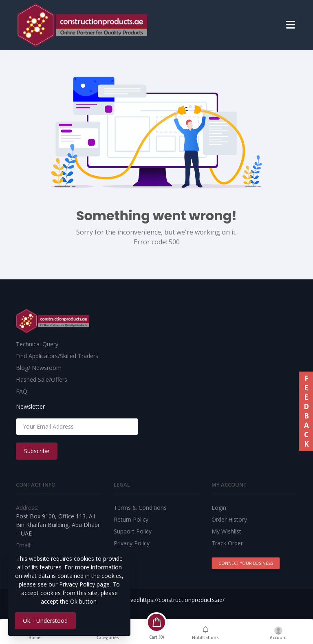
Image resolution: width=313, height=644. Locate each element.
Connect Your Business (246, 563)
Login (219, 508)
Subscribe (37, 451)
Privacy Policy (132, 543)
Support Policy (133, 531)
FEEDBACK (306, 411)
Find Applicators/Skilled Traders (57, 356)
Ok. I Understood (45, 621)
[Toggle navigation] (291, 25)
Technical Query (37, 344)
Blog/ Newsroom (39, 368)
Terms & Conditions (140, 508)
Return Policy (131, 519)
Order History (229, 519)
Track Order (227, 543)
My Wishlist (226, 531)
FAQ (22, 391)
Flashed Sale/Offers (42, 380)
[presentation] (200, 427)
